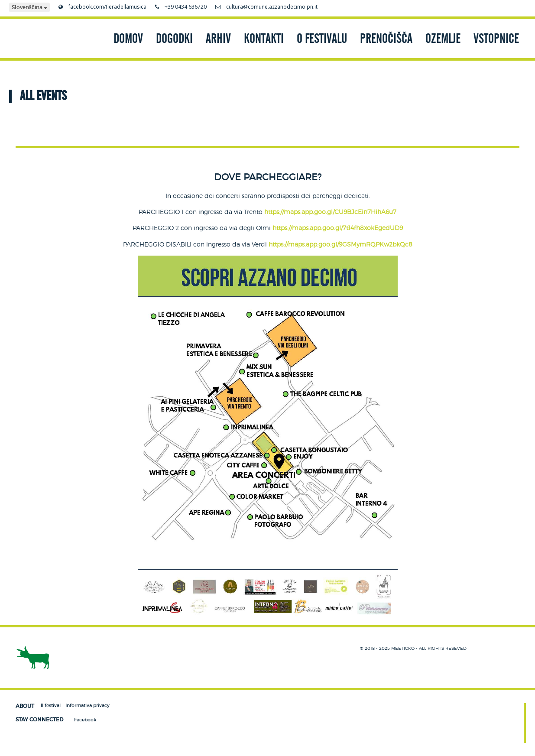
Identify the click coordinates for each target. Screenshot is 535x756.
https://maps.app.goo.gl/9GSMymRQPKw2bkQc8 (340, 244)
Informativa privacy (88, 706)
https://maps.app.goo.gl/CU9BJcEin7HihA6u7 (330, 212)
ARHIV (218, 38)
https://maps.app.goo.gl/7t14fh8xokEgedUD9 (338, 228)
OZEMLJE (443, 38)
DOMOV (128, 38)
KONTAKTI (264, 38)
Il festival (51, 706)
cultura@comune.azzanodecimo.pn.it (266, 7)
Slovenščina (29, 7)
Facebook (85, 720)
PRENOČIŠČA (386, 38)
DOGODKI (174, 38)
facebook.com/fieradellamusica (102, 7)
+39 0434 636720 (181, 7)
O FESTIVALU (322, 38)
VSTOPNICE (496, 38)
